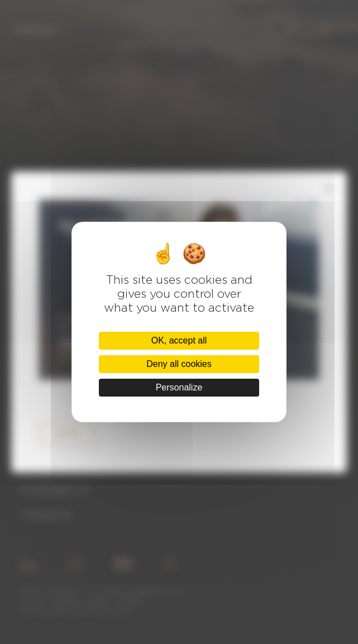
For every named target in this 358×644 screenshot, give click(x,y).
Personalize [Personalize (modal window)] (179, 387)
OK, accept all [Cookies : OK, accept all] (179, 340)
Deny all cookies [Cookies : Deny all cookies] (179, 364)
